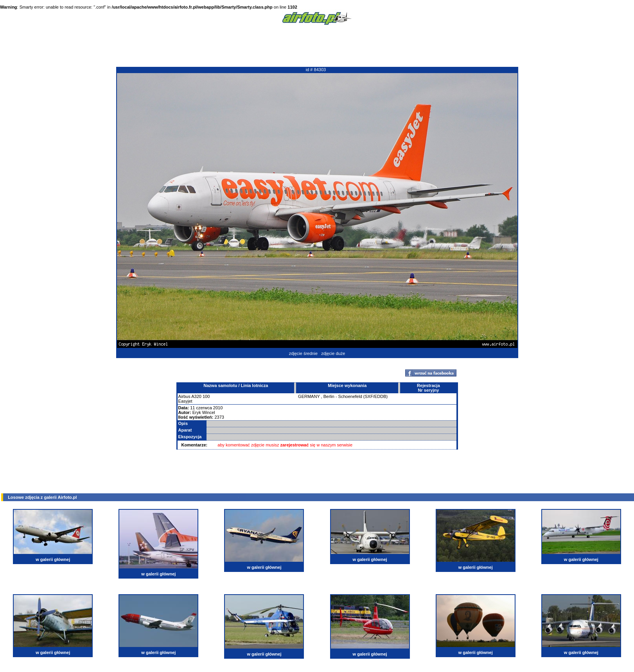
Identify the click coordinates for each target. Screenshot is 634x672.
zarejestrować (295, 445)
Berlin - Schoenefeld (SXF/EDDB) (356, 396)
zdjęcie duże (333, 353)
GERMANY (309, 396)
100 (206, 396)
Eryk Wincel (204, 412)
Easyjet (185, 401)
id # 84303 (316, 70)
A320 (196, 396)
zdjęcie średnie (303, 353)
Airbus (184, 396)
